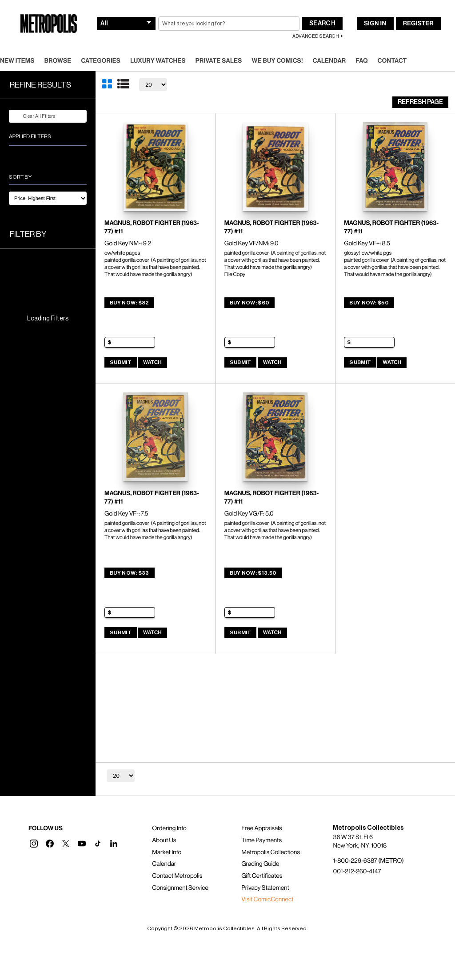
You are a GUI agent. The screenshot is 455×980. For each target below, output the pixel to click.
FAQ (361, 61)
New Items (17, 61)
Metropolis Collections (271, 852)
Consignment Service (180, 888)
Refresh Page (420, 102)
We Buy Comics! (277, 61)
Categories (101, 61)
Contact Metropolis (177, 876)
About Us (164, 840)
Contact (392, 61)
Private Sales (219, 61)
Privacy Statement (265, 888)
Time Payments (261, 840)
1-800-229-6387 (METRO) (368, 861)
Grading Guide (260, 864)
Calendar (329, 61)
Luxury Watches (158, 61)
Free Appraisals (262, 828)
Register (418, 24)
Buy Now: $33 (130, 573)
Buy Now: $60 (250, 303)
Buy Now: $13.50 (253, 573)
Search (322, 24)
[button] (34, 844)
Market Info (167, 852)
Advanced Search (316, 36)
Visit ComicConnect (267, 900)
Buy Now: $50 (369, 303)
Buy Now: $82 (129, 303)
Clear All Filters (34, 116)
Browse (58, 61)
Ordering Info (169, 828)
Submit (121, 362)
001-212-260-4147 (357, 872)
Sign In (375, 24)
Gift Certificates (262, 876)
